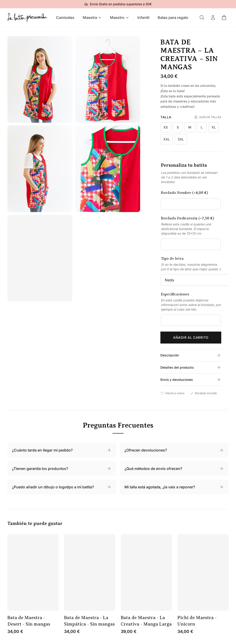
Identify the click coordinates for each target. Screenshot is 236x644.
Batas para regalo (173, 17)
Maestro (119, 17)
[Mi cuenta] (213, 17)
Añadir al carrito (191, 337)
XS (166, 127)
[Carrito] (224, 17)
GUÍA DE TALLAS (208, 117)
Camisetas (65, 17)
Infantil (143, 17)
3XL (181, 139)
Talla (166, 117)
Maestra (92, 17)
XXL (167, 139)
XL (214, 127)
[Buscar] (202, 17)
